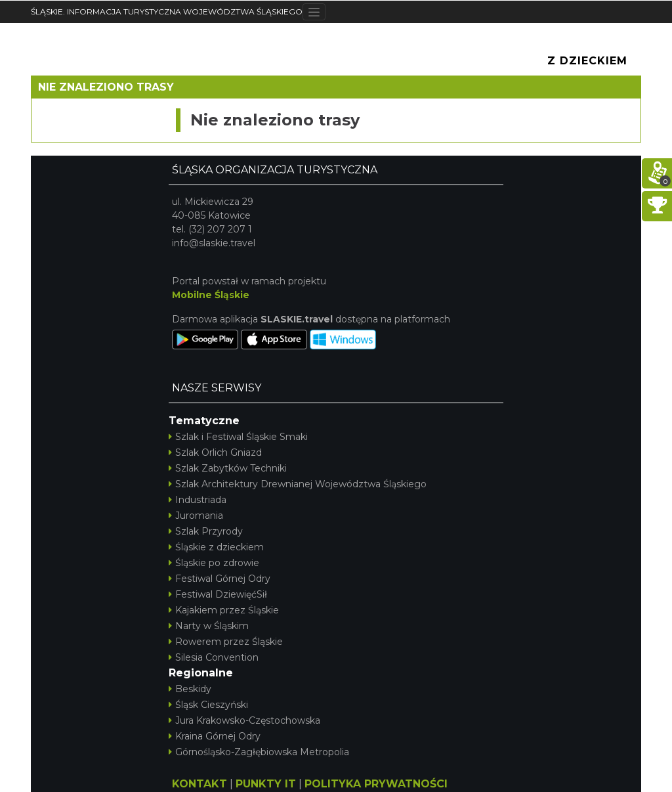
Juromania (196, 516)
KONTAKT (199, 784)
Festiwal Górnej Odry (220, 579)
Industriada (198, 500)
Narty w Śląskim (209, 626)
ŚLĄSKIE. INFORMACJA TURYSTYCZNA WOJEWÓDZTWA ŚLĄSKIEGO (167, 11)
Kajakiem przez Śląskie (224, 610)
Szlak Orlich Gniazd (215, 452)
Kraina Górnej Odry (215, 736)
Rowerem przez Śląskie (226, 642)
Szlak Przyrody (206, 531)
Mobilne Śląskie (211, 295)
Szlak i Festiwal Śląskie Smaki (238, 437)
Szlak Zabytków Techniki (228, 468)
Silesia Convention (214, 657)
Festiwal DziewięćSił (218, 594)
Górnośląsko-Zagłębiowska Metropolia (259, 752)
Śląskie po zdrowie (214, 563)
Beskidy (190, 689)
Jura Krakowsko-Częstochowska (244, 720)
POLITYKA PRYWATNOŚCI (376, 784)
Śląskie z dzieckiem (216, 547)
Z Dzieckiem (587, 61)
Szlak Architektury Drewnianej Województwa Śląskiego (298, 484)
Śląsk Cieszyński (208, 705)
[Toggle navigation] (314, 12)
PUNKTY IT (266, 784)
